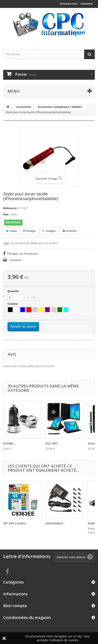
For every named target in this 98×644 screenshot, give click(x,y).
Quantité (13, 291)
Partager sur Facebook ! (23, 254)
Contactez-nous (69, 4)
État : (7, 214)
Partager (29, 231)
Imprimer (16, 260)
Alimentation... (56, 523)
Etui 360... (53, 443)
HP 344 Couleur (15, 523)
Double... (10, 443)
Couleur (13, 304)
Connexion (87, 4)
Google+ (49, 231)
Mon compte (15, 606)
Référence (10, 208)
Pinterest (70, 231)
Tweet (11, 231)
